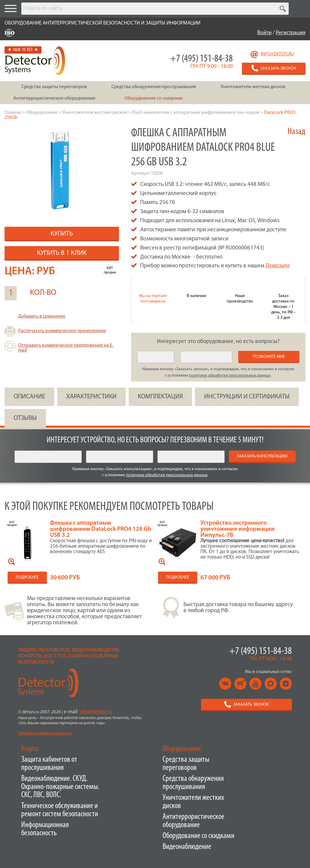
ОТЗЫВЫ (25, 418)
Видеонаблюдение (187, 847)
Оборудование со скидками (198, 836)
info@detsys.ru (277, 54)
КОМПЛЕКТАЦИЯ (160, 397)
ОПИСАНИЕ (29, 397)
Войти (264, 33)
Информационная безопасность (45, 829)
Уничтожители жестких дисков (193, 802)
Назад (297, 132)
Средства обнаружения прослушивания (193, 783)
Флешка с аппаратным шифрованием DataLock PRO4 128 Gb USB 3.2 (101, 529)
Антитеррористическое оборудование (193, 821)
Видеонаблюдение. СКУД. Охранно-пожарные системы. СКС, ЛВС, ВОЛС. (60, 787)
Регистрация (291, 33)
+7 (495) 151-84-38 (201, 59)
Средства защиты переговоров (186, 764)
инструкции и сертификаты (247, 397)
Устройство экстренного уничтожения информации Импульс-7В (237, 529)
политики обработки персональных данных (230, 376)
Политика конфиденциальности (45, 733)
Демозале (278, 266)
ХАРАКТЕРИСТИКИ (91, 397)
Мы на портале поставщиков (153, 299)
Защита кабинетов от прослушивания (49, 764)
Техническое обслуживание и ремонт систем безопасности (60, 810)
